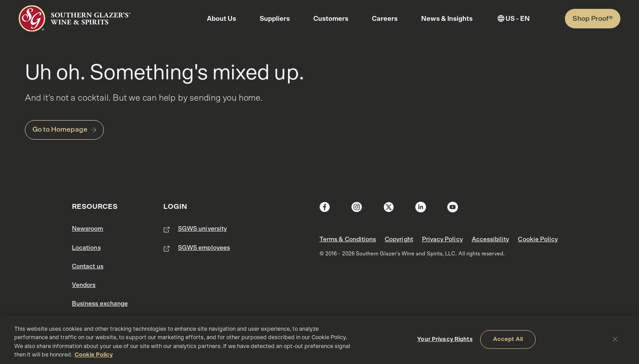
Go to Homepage (60, 129)
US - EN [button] (518, 19)
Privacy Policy (442, 239)
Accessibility (491, 239)
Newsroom (88, 229)
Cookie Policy (538, 239)
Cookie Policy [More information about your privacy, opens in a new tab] (94, 355)
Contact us (88, 266)
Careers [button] (385, 19)
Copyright (399, 239)
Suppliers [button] (275, 19)
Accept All (508, 339)
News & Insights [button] (447, 19)
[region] (319, 340)
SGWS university (202, 229)
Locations (86, 248)
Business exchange (100, 304)
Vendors (84, 285)
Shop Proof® (593, 19)
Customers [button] (331, 19)
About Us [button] (221, 19)
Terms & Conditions (348, 239)
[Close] (615, 339)
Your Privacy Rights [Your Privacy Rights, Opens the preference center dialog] (445, 339)
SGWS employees (204, 248)
